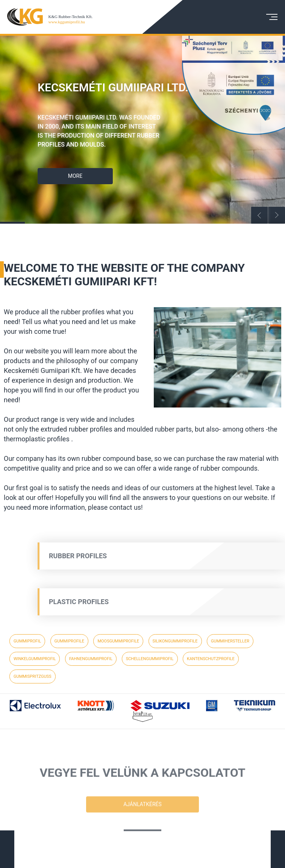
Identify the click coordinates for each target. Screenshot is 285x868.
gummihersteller (230, 641)
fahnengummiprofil (91, 659)
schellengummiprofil (150, 659)
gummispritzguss (33, 676)
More (77, 176)
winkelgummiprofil (35, 659)
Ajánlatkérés (142, 819)
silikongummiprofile (175, 641)
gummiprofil (27, 641)
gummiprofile (69, 641)
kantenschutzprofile (211, 659)
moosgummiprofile (118, 641)
